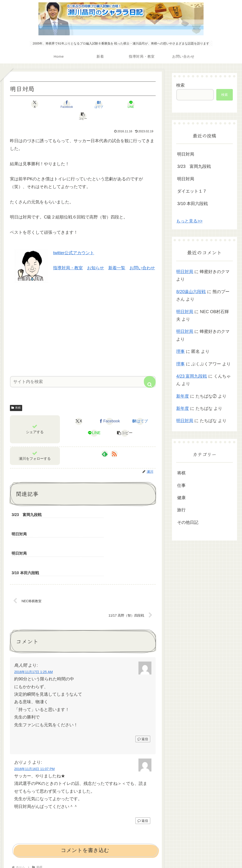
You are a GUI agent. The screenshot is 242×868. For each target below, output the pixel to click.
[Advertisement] (83, 316)
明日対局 (186, 154)
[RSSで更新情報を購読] (114, 442)
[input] (83, 370)
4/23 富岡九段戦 (192, 376)
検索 (180, 85)
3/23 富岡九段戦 (194, 166)
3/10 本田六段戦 (192, 204)
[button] (132, 104)
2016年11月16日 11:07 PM (34, 719)
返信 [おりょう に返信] (143, 771)
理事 (180, 351)
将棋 (16, 396)
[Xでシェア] (34, 104)
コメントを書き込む (85, 801)
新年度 (183, 396)
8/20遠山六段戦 (191, 292)
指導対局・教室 (68, 256)
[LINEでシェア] (107, 104)
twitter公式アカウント (74, 241)
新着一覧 (117, 256)
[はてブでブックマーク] (83, 104)
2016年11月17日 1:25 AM (33, 622)
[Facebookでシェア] (58, 104)
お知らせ (96, 256)
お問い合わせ (142, 256)
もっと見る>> (189, 221)
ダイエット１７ (192, 191)
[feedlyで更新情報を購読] (105, 442)
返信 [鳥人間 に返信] (143, 689)
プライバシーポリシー (121, 853)
